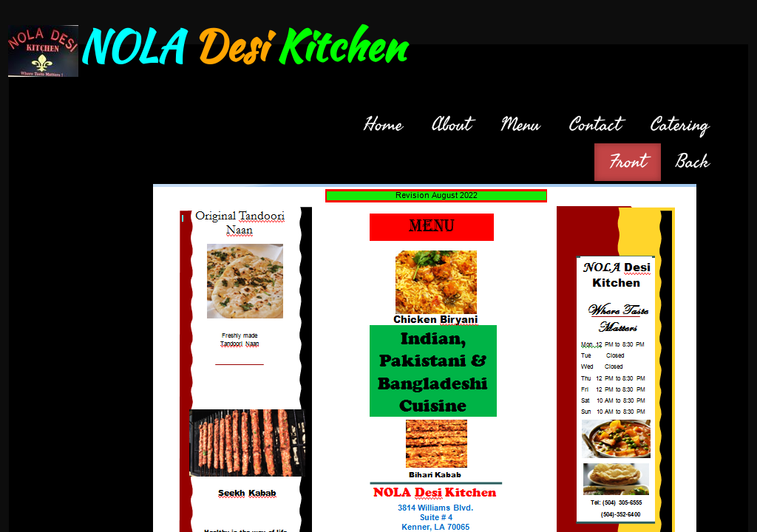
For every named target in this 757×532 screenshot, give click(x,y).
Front (628, 162)
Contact (595, 125)
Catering (680, 125)
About (451, 125)
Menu (520, 125)
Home (383, 125)
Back (692, 162)
